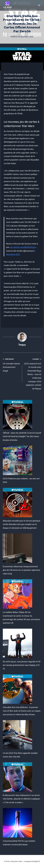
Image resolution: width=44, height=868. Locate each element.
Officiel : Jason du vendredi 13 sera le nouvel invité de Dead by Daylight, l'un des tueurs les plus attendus (22, 436)
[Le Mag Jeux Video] (8, 5)
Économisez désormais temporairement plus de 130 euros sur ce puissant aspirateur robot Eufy (22, 570)
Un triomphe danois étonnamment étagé (11, 365)
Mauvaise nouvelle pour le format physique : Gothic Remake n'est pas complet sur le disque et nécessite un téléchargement (22, 524)
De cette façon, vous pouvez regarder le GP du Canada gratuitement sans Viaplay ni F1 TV (22, 665)
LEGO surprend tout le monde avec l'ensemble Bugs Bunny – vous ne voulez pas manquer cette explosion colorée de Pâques (33, 374)
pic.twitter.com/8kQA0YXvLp (23, 247)
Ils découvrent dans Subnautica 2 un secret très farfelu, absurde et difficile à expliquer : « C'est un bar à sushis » (22, 799)
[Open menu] (39, 5)
